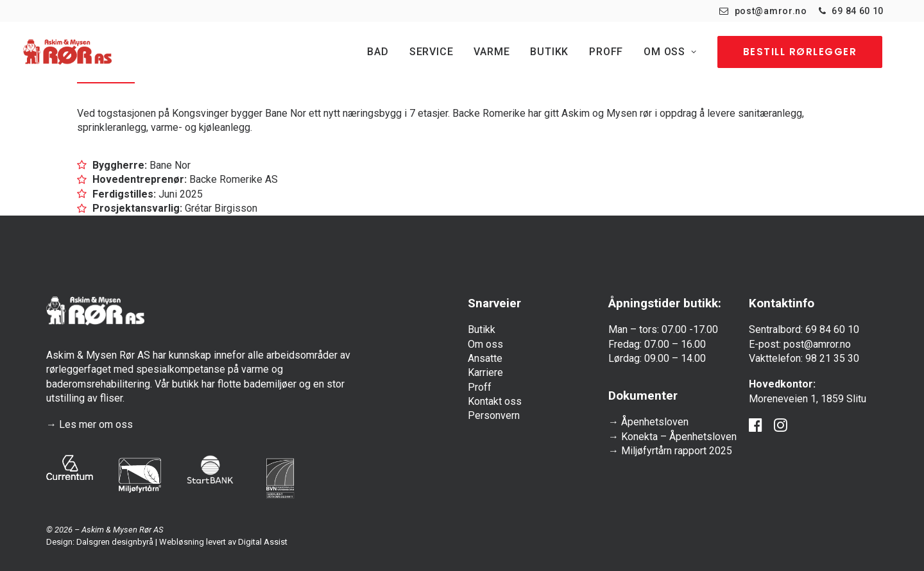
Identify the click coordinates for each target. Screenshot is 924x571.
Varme (492, 52)
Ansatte (485, 358)
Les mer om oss (96, 424)
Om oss (670, 52)
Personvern (494, 415)
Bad (378, 52)
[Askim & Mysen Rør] (67, 52)
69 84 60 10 (858, 11)
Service (432, 52)
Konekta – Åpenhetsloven (679, 437)
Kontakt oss (495, 401)
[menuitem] (763, 11)
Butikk (549, 52)
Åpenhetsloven (655, 422)
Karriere (485, 372)
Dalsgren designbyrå (115, 542)
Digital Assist (263, 542)
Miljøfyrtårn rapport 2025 (677, 451)
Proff (606, 52)
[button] (756, 428)
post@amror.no (771, 11)
